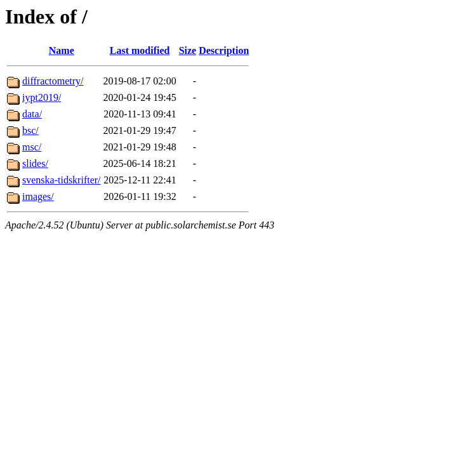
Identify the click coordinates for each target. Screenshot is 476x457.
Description (224, 50)
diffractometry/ (53, 81)
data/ (32, 114)
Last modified (140, 50)
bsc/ (30, 130)
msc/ (32, 147)
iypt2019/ (42, 97)
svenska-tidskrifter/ (62, 180)
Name (62, 50)
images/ (38, 196)
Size (188, 50)
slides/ (35, 163)
